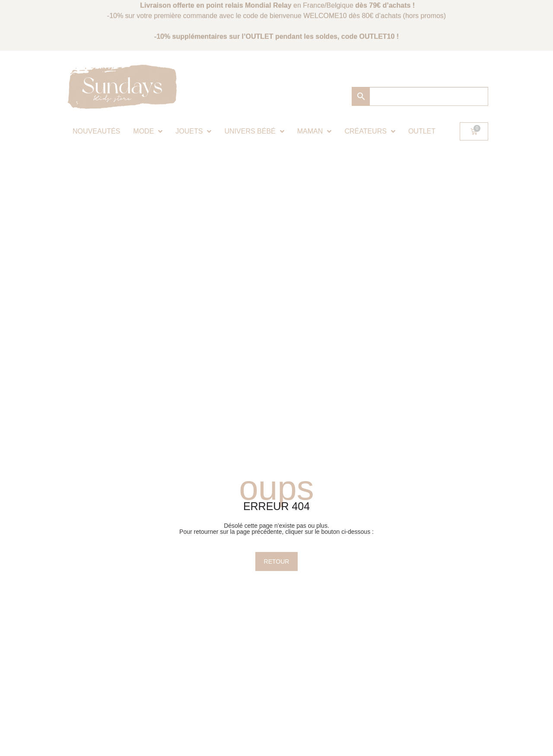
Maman (315, 131)
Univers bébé (254, 131)
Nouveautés (96, 131)
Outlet (422, 131)
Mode (148, 131)
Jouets (193, 131)
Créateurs (370, 131)
